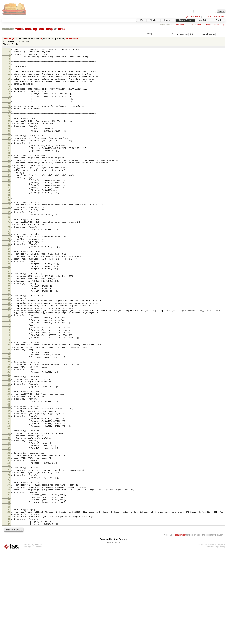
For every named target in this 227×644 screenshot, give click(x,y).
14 (9, 88)
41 (9, 168)
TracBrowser (180, 627)
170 (8, 548)
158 (8, 514)
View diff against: (213, 34)
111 (8, 376)
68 (9, 248)
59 (9, 221)
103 (8, 350)
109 (8, 370)
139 (8, 458)
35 (9, 150)
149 (8, 487)
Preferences (219, 17)
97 (9, 332)
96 (9, 329)
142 (8, 467)
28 (9, 130)
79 (9, 279)
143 (8, 470)
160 (8, 520)
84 (9, 294)
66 (9, 242)
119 (8, 400)
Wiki (141, 20)
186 (8, 596)
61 (9, 227)
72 (9, 259)
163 (8, 529)
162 (8, 526)
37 (9, 156)
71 (9, 256)
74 (9, 265)
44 (9, 176)
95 (9, 326)
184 (8, 590)
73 (9, 262)
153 (8, 499)
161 (8, 523)
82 (9, 288)
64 (9, 236)
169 (8, 546)
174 (8, 561)
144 (8, 473)
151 (8, 493)
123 (8, 412)
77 (9, 273)
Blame (208, 25)
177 (8, 569)
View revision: (182, 34)
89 (9, 309)
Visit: (149, 34)
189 (8, 607)
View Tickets (204, 20)
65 (9, 239)
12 (9, 82)
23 (9, 115)
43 (9, 174)
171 (8, 551)
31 (9, 138)
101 (8, 344)
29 (9, 132)
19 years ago (72, 38)
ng (35, 29)
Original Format (113, 634)
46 (9, 182)
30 (9, 135)
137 (8, 453)
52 (9, 200)
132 (8, 438)
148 (8, 484)
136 (8, 450)
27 (9, 127)
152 (8, 496)
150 (8, 490)
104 (8, 353)
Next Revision (195, 25)
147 (8, 481)
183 (8, 587)
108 (8, 367)
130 (8, 432)
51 (9, 197)
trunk (19, 29)
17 (9, 97)
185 (8, 593)
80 (9, 282)
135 (8, 447)
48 (9, 188)
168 (8, 543)
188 (8, 601)
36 (9, 153)
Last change (9, 38)
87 (9, 303)
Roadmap (168, 20)
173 (8, 557)
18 (9, 100)
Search (218, 20)
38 (9, 159)
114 (8, 385)
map (49, 29)
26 (9, 124)
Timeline (154, 20)
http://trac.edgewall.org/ (216, 639)
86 (9, 300)
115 (8, 388)
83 (9, 291)
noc (28, 29)
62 (9, 230)
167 (8, 540)
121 (8, 406)
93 (9, 320)
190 (8, 610)
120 (8, 403)
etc (41, 29)
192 (8, 616)
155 (8, 505)
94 (9, 323)
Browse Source (185, 20)
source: (8, 29)
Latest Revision (181, 25)
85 (9, 297)
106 (8, 359)
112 (8, 379)
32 (9, 141)
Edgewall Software (34, 639)
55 (9, 209)
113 (8, 382)
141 (8, 464)
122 (8, 409)
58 (9, 218)
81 (9, 285)
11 (9, 79)
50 (9, 194)
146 (8, 478)
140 (8, 461)
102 (8, 347)
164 (8, 531)
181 (8, 581)
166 (8, 537)
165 (8, 534)
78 (9, 276)
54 (9, 206)
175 (8, 564)
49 (9, 191)
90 (9, 312)
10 (9, 76)
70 (9, 253)
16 (9, 94)
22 (9, 112)
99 (9, 338)
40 (9, 165)
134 (8, 444)
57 (9, 215)
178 (8, 572)
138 (8, 456)
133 (8, 441)
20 (9, 106)
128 (8, 426)
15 (9, 91)
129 (8, 429)
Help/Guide (196, 17)
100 (8, 341)
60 (9, 224)
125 (8, 418)
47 (9, 185)
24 (9, 118)
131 (8, 435)
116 (8, 391)
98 (9, 335)
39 (9, 162)
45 (9, 179)
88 (9, 306)
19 (9, 103)
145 (8, 475)
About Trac (207, 17)
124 (8, 415)
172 (8, 554)
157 (8, 511)
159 (8, 517)
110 (8, 373)
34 (9, 147)
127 (8, 423)
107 (8, 362)
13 (9, 85)
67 (9, 245)
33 (9, 144)
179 (8, 575)
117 (8, 394)
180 (8, 578)
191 (8, 613)
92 (9, 317)
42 (41, 38)
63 (9, 233)
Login (186, 17)
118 (8, 397)
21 (9, 109)
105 (8, 356)
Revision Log (219, 25)
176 (8, 566)
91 (9, 315)
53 (9, 203)
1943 (61, 29)
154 (8, 502)
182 (8, 584)
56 (9, 212)
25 (9, 121)
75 (9, 268)
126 (8, 421)
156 (8, 508)
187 (8, 598)
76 (9, 270)
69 (9, 251)
